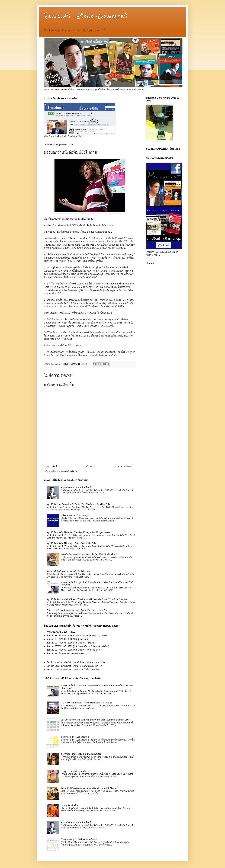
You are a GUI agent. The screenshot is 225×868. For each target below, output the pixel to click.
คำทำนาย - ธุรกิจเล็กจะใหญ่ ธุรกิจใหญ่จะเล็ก (81, 754)
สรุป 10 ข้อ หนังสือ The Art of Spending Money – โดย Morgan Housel (78, 532)
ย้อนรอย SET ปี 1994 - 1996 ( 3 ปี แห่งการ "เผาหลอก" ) (72, 643)
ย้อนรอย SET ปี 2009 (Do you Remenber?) (66, 654)
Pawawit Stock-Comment (86, 16)
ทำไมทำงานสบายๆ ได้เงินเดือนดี (76, 487)
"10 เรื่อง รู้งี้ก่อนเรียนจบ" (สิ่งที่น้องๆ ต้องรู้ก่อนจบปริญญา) (87, 703)
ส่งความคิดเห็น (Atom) (67, 471)
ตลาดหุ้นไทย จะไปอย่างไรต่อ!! (75, 737)
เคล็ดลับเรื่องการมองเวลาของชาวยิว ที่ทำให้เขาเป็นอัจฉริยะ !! (89, 554)
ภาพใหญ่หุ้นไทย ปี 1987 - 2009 (61, 632)
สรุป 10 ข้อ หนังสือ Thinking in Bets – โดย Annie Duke (72, 543)
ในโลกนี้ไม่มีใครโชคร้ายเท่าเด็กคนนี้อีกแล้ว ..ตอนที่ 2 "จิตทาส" (89, 788)
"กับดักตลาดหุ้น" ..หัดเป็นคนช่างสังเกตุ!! (79, 839)
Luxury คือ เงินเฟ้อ (69, 805)
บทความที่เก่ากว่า (126, 466)
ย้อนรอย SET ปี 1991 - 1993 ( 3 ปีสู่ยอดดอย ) (67, 639)
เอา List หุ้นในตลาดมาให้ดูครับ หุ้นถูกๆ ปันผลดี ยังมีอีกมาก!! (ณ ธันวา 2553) (96, 720)
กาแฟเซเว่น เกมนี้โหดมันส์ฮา (74, 771)
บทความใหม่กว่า (53, 466)
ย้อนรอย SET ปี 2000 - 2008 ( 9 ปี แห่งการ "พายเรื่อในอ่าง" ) (74, 650)
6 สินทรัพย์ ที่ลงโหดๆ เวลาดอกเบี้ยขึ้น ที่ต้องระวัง (68, 571)
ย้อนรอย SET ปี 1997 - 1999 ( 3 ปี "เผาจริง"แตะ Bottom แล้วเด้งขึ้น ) (78, 646)
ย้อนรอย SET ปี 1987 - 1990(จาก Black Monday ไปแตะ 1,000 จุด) (77, 636)
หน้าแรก (89, 466)
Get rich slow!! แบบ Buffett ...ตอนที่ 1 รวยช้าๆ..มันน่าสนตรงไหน (76, 662)
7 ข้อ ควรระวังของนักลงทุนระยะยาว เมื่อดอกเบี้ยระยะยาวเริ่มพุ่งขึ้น (77, 610)
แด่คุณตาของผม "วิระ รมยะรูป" (75, 515)
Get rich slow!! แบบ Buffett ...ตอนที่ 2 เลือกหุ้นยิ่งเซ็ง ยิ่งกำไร (74, 666)
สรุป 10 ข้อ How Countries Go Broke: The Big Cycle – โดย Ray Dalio (78, 504)
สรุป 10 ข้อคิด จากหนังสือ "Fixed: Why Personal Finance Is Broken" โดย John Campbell (87, 599)
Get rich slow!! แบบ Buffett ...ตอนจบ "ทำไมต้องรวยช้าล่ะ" (73, 670)
